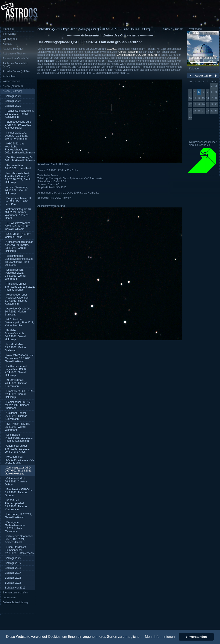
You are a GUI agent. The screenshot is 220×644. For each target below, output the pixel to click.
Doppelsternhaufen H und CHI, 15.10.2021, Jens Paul (18, 201)
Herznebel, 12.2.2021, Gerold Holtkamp (18, 516)
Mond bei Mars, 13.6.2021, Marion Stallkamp (15, 347)
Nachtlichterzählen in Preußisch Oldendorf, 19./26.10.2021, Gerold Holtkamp (18, 178)
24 (190, 111)
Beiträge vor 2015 (15, 588)
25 (195, 111)
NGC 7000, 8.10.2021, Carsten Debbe (19, 236)
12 (199, 98)
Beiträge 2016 (13, 578)
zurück (179, 29)
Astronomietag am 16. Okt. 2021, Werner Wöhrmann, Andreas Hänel (18, 214)
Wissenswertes (11, 81)
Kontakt (7, 44)
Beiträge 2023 (13, 96)
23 (216, 104)
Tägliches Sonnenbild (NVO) (15, 65)
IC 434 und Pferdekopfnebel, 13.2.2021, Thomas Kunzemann (16, 505)
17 (190, 104)
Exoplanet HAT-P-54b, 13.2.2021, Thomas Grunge (18, 492)
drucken (168, 29)
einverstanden (196, 637)
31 (190, 117)
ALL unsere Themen (14, 54)
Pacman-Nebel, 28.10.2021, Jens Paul (18, 167)
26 (199, 111)
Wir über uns (10, 39)
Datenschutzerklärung (15, 602)
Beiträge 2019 (13, 563)
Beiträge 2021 (13, 106)
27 (203, 111)
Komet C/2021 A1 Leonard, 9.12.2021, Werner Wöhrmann (16, 136)
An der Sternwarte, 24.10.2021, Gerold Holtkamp (16, 190)
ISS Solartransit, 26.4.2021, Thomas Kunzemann (16, 383)
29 (212, 111)
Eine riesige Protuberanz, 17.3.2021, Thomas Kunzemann (19, 438)
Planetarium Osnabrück (16, 59)
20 (203, 104)
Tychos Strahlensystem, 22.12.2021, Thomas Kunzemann (19, 114)
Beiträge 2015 (13, 583)
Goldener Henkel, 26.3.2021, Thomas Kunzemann (16, 416)
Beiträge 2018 (13, 568)
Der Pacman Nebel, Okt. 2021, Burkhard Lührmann (20, 159)
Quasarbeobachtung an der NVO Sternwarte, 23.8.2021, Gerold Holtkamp (19, 246)
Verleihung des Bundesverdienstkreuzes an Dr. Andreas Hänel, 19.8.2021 (19, 260)
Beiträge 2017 (13, 573)
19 (199, 104)
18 (195, 104)
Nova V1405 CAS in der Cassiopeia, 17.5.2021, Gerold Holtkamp (19, 358)
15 (212, 98)
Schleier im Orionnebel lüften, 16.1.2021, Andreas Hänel (19, 539)
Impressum (9, 597)
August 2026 (203, 76)
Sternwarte (9, 34)
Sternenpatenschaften (15, 593)
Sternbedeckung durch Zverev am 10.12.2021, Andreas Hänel (19, 125)
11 (195, 98)
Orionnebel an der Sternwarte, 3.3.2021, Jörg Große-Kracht (17, 449)
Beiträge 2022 (13, 101)
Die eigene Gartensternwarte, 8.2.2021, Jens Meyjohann (15, 527)
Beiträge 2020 (13, 558)
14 (208, 98)
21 (208, 104)
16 (216, 98)
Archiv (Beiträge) (12, 91)
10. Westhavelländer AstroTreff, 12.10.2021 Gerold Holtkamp (18, 226)
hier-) (53, 61)
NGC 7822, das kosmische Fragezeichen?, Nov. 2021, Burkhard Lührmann (20, 148)
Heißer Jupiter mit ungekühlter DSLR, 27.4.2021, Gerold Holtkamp (16, 371)
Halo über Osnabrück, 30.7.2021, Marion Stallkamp (18, 312)
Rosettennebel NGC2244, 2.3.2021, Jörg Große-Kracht (20, 460)
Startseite (8, 29)
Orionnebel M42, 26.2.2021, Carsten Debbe (16, 482)
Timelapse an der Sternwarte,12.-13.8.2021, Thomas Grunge (20, 287)
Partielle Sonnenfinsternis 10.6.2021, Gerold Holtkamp (15, 335)
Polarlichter (9, 76)
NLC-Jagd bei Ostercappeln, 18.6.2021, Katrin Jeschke (19, 323)
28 (208, 111)
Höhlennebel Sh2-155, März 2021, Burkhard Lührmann (18, 405)
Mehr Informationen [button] (160, 637)
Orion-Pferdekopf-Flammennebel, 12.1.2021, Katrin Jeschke (20, 550)
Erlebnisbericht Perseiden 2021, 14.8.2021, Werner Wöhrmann (16, 274)
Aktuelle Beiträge (13, 49)
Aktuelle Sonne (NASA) (16, 71)
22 (212, 104)
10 (190, 98)
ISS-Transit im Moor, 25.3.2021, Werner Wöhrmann (17, 427)
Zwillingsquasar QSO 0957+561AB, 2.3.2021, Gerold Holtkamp (18, 471)
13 (203, 98)
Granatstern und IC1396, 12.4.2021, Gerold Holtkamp (20, 394)
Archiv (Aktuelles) (13, 86)
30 (216, 111)
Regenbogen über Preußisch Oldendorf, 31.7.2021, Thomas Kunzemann (17, 299)
